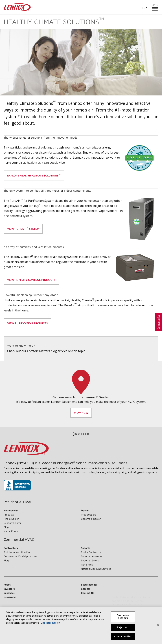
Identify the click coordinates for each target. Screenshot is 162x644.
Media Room (11, 531)
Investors (9, 589)
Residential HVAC (18, 502)
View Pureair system (23, 228)
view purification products (27, 323)
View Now (81, 413)
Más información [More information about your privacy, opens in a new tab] (50, 624)
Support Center (12, 523)
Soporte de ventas (92, 556)
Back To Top (81, 434)
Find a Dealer (11, 519)
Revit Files (87, 565)
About (7, 585)
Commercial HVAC (19, 540)
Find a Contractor (91, 552)
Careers (86, 589)
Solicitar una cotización (17, 552)
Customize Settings (123, 618)
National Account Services (96, 569)
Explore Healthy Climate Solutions (34, 175)
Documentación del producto (20, 556)
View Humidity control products (31, 280)
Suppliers (9, 593)
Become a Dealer (91, 519)
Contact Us (88, 593)
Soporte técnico (90, 560)
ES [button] (144, 8)
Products (9, 515)
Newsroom (10, 597)
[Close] (158, 627)
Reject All (123, 628)
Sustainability (89, 585)
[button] (158, 322)
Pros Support (88, 515)
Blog (6, 527)
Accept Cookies (123, 638)
